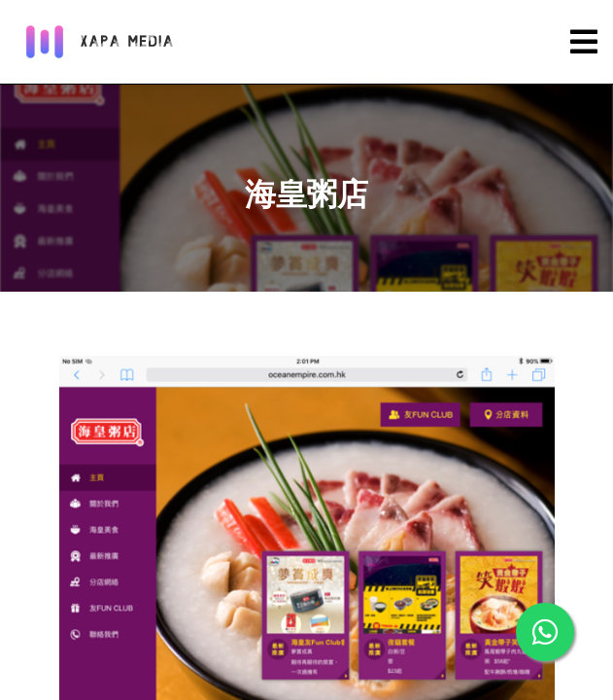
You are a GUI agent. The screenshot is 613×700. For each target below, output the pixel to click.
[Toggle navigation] (584, 42)
